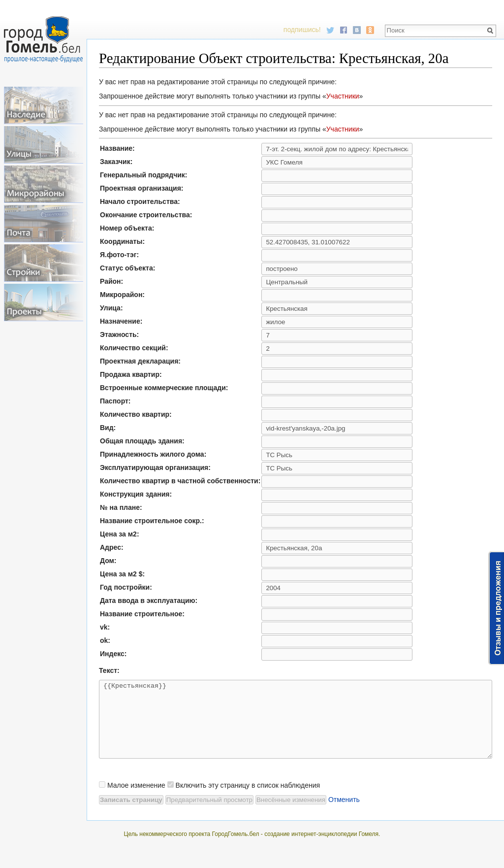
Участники (343, 96)
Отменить (344, 814)
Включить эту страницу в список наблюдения (248, 800)
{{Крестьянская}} (296, 727)
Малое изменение (136, 800)
